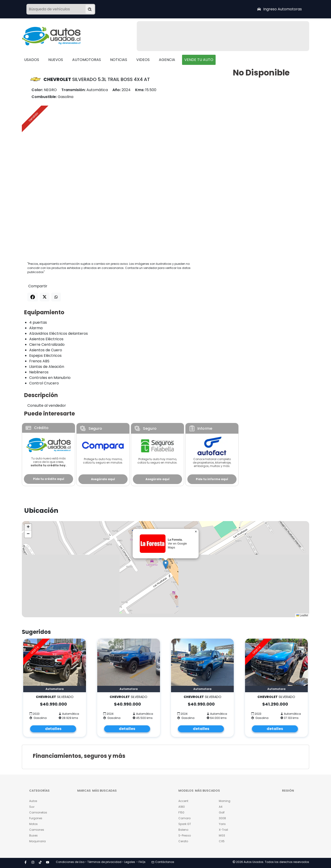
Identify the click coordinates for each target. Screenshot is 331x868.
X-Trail (223, 830)
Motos (33, 824)
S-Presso (185, 835)
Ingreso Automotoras (280, 9)
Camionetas (38, 812)
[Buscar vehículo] (90, 9)
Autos (33, 801)
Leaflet (302, 615)
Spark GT (185, 824)
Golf (222, 812)
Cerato (183, 841)
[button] (166, 564)
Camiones (37, 830)
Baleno (183, 830)
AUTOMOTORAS (87, 60)
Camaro (184, 818)
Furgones (36, 818)
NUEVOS (56, 60)
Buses (33, 835)
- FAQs (141, 862)
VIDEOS (143, 60)
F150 (181, 812)
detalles (53, 729)
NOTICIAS (119, 60)
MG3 (222, 835)
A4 (221, 807)
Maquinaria (37, 841)
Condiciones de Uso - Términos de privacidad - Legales (96, 862)
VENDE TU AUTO (199, 60)
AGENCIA (167, 60)
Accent (183, 801)
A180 (182, 807)
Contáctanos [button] (163, 862)
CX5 (222, 841)
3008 (222, 818)
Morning (225, 801)
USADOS (32, 60)
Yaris (222, 824)
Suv (32, 807)
